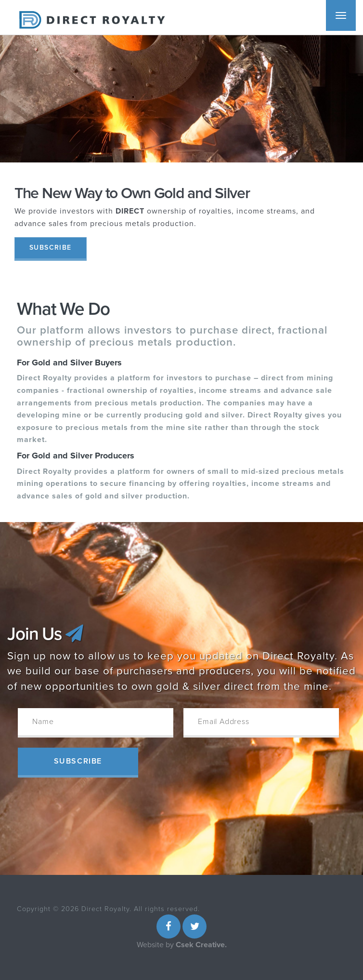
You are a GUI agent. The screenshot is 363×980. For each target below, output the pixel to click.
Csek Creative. (201, 945)
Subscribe (51, 248)
